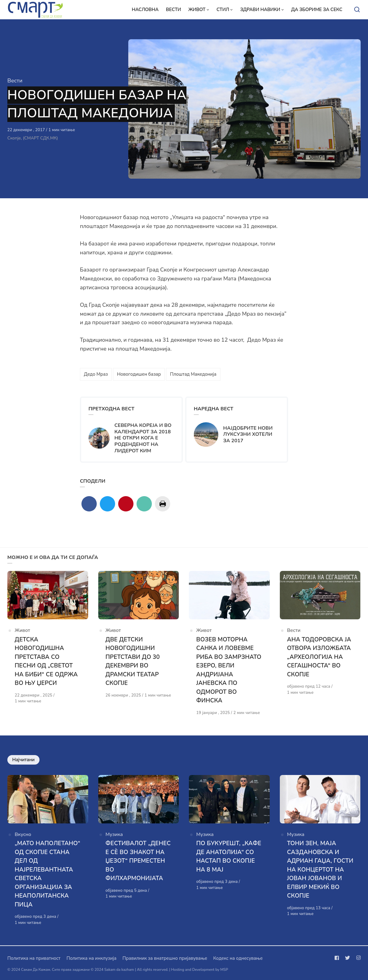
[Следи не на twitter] (347, 958)
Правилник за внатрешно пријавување (165, 958)
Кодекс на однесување (238, 958)
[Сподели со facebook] (89, 504)
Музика (114, 835)
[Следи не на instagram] (357, 958)
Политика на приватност (34, 958)
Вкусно (23, 835)
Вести (15, 81)
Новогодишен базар (139, 374)
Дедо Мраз (96, 374)
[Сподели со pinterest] (126, 504)
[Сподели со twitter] (107, 504)
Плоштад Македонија (193, 374)
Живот (22, 630)
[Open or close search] (357, 10)
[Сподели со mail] (144, 504)
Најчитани (23, 760)
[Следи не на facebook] (338, 958)
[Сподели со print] (163, 504)
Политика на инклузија (91, 958)
